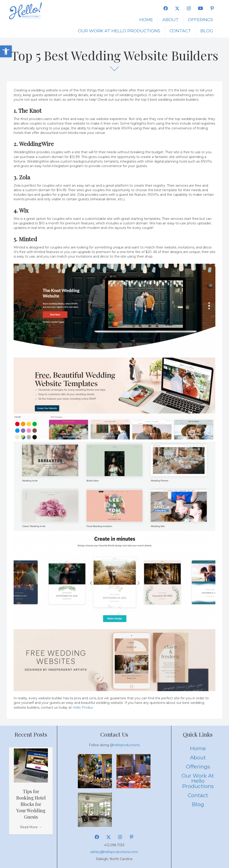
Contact (180, 31)
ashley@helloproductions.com (114, 852)
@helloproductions (125, 745)
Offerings (201, 20)
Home (146, 20)
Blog (207, 31)
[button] (6, 51)
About (170, 20)
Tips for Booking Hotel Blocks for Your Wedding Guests (31, 804)
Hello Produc (83, 707)
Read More (31, 827)
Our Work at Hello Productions (119, 31)
